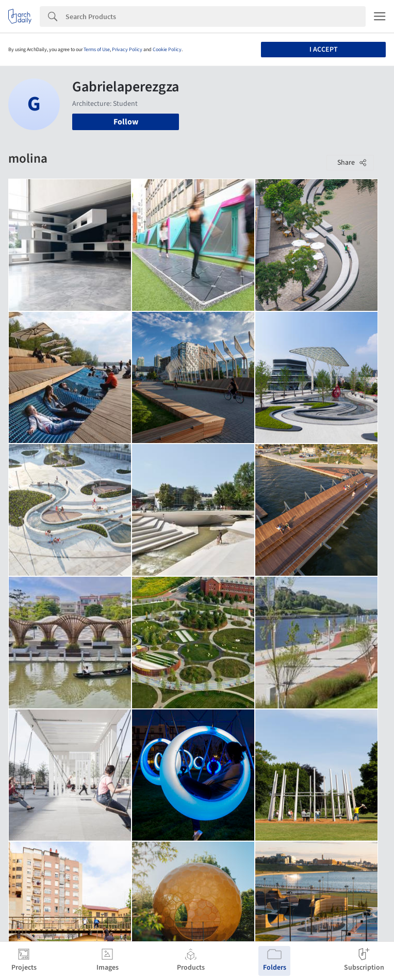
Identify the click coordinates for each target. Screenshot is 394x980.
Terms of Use (97, 50)
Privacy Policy (127, 50)
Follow (126, 122)
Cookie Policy (167, 50)
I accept (324, 50)
